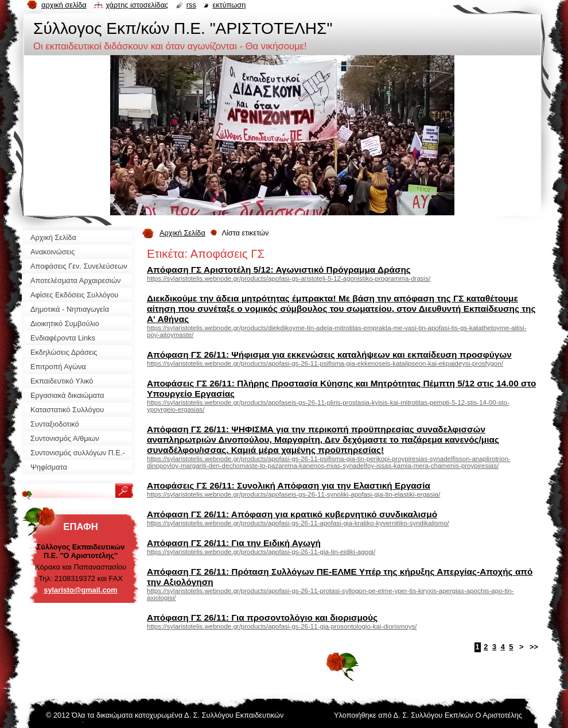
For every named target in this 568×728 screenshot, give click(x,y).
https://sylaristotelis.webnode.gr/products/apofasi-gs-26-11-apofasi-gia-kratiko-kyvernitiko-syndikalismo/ (298, 523)
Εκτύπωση (229, 5)
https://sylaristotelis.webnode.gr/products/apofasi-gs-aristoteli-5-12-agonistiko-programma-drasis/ (289, 278)
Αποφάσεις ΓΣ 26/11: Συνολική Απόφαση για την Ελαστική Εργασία (289, 485)
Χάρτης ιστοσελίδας (137, 5)
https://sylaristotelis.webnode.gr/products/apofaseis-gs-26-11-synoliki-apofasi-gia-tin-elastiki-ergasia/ (293, 494)
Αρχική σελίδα (64, 5)
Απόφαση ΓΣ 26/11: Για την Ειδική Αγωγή (234, 543)
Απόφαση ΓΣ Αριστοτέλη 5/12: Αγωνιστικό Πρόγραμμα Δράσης (279, 270)
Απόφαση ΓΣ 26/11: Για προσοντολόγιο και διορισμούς (262, 617)
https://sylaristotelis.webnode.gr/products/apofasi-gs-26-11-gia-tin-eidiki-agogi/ (261, 552)
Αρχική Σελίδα (182, 233)
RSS (191, 5)
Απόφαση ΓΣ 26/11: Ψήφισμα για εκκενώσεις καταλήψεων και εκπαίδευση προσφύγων (329, 355)
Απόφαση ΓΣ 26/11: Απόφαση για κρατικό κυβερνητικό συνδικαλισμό (292, 514)
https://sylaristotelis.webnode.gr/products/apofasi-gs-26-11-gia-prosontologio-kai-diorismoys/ (282, 626)
